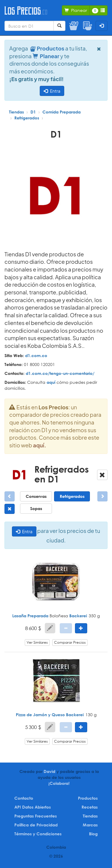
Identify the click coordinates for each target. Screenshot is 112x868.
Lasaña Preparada (30, 616)
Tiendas (16, 112)
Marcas (90, 825)
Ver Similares (37, 642)
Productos (88, 798)
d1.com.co (36, 355)
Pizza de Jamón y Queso (40, 715)
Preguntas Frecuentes (36, 816)
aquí (51, 382)
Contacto (24, 798)
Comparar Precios (70, 642)
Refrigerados (27, 118)
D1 (33, 112)
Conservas (36, 496)
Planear (46, 56)
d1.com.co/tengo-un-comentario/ (60, 373)
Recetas (90, 807)
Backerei (78, 616)
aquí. (40, 445)
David (49, 771)
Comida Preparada (62, 112)
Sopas (36, 508)
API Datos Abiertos (33, 807)
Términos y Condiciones (38, 834)
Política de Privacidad (36, 825)
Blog (93, 834)
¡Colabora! (59, 783)
